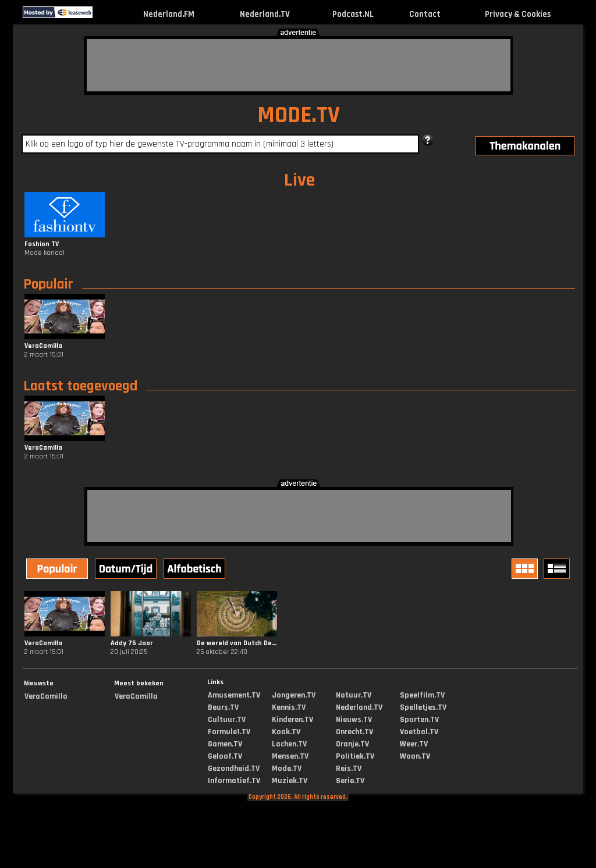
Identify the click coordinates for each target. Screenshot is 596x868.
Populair (48, 284)
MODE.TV (299, 115)
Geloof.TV (225, 756)
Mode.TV (287, 769)
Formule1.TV (229, 732)
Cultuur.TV (227, 720)
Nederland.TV (265, 14)
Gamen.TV (225, 744)
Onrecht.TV (354, 732)
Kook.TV (286, 732)
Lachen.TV (289, 744)
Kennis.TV (289, 707)
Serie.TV (350, 781)
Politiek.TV (355, 756)
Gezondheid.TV (234, 769)
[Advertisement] (299, 65)
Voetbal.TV (419, 732)
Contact (425, 14)
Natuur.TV (354, 695)
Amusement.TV (234, 695)
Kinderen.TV (292, 720)
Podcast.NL (353, 14)
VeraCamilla (46, 696)
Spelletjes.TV (423, 707)
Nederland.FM (169, 14)
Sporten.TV (419, 720)
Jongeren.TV (294, 695)
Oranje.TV (352, 744)
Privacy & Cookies (518, 14)
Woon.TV (415, 756)
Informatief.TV (234, 781)
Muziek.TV (290, 781)
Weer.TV (414, 744)
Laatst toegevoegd (80, 386)
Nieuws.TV (354, 720)
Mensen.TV (290, 756)
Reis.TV (349, 769)
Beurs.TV (223, 707)
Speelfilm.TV (422, 695)
